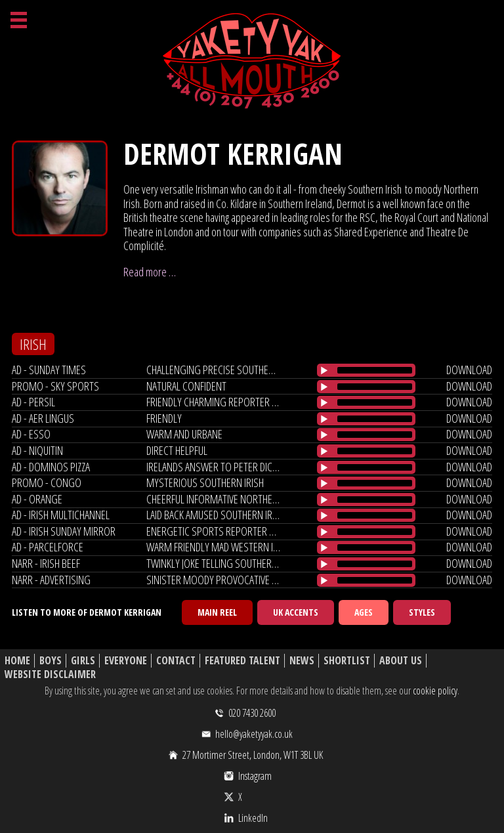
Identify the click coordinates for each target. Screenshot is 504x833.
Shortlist (347, 661)
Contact (176, 661)
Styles (422, 612)
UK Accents (296, 612)
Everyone (126, 661)
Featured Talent (242, 661)
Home (17, 661)
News (302, 661)
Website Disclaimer (50, 674)
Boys (51, 661)
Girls (83, 661)
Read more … (150, 272)
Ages (364, 612)
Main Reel (217, 612)
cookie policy (435, 691)
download (469, 370)
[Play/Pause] (324, 370)
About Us (401, 661)
